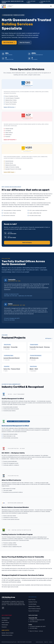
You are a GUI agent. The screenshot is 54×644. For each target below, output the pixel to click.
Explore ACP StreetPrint (10, 140)
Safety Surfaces (5, 622)
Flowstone (4, 627)
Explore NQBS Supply (10, 172)
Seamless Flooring (33, 602)
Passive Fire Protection (34, 611)
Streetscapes (5, 625)
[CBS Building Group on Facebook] (3, 608)
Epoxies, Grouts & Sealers (8, 633)
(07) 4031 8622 (11, 320)
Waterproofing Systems (7, 635)
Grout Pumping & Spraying (34, 609)
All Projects (49, 338)
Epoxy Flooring (32, 600)
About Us (46, 642)
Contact (51, 642)
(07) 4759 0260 (28, 296)
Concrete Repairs (32, 604)
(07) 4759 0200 (14, 296)
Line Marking (5, 620)
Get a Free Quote (9, 43)
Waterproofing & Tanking (34, 606)
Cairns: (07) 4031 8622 (31, 2)
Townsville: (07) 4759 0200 (45, 2)
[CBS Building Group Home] (7, 6)
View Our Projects (25, 43)
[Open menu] (51, 6)
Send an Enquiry (27, 243)
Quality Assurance (39, 642)
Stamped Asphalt (6, 618)
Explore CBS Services (10, 107)
